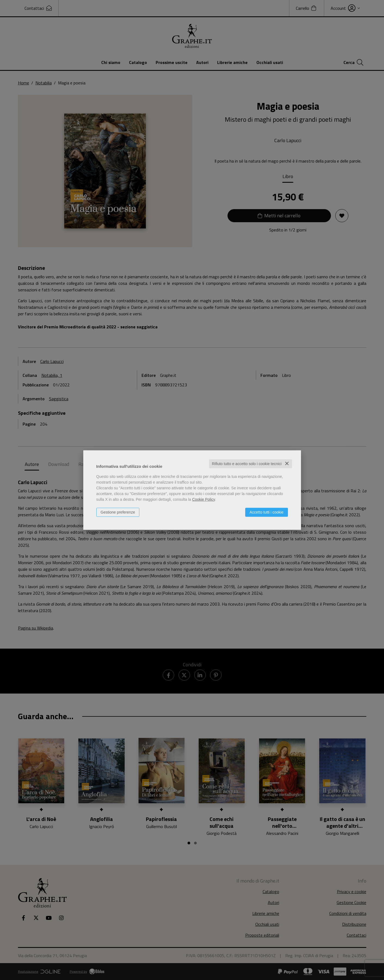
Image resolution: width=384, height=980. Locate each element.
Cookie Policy (204, 499)
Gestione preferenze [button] (118, 512)
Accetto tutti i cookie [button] (267, 512)
